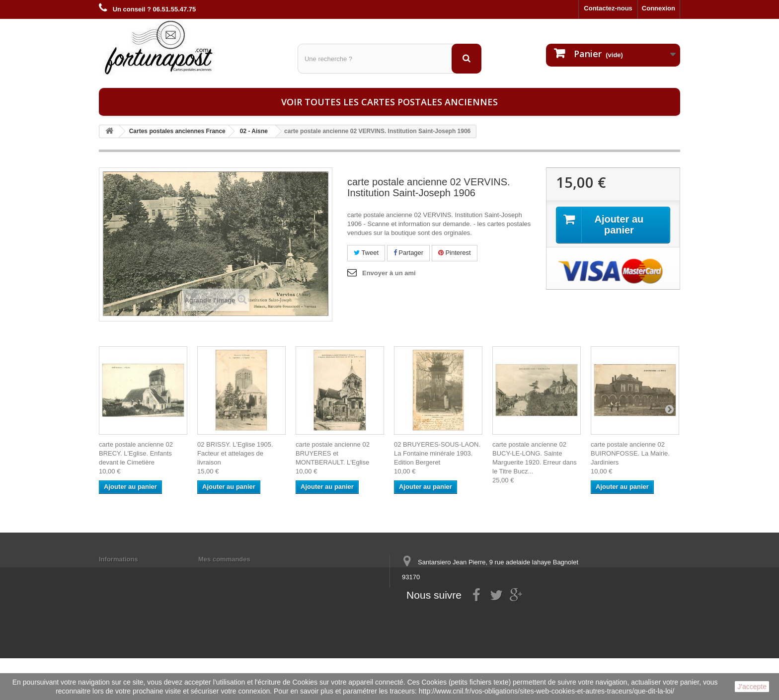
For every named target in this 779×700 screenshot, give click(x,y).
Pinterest (455, 253)
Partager (408, 253)
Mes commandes (224, 559)
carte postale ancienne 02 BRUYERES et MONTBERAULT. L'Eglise (333, 453)
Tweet (366, 253)
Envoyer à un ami (389, 273)
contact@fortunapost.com (478, 614)
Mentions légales (125, 572)
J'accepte (752, 687)
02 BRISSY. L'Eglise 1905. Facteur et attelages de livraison (235, 453)
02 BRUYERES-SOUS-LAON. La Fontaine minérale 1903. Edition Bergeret (437, 453)
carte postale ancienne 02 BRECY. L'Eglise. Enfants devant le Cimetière (136, 453)
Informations (118, 559)
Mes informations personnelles (246, 572)
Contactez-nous (608, 8)
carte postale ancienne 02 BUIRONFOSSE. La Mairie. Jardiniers (630, 453)
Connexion (659, 8)
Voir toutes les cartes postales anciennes (389, 102)
